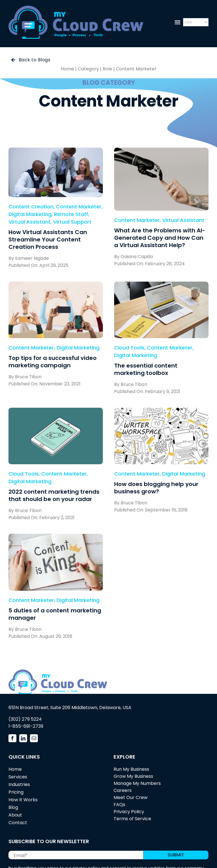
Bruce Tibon (28, 377)
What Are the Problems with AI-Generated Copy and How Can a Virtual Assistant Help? (160, 238)
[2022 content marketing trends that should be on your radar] (56, 412)
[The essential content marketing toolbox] (161, 285)
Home (67, 69)
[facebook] (12, 738)
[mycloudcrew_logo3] (76, 8)
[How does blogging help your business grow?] (161, 412)
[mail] (34, 738)
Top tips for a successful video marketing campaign (53, 362)
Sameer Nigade (32, 258)
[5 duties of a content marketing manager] (56, 538)
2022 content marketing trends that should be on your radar (54, 495)
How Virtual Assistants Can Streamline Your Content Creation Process (48, 239)
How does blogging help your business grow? (156, 488)
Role (107, 69)
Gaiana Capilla (137, 257)
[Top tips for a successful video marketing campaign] (56, 285)
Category (88, 69)
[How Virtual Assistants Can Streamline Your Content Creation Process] (56, 151)
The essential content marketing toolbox (146, 369)
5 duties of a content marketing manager (55, 614)
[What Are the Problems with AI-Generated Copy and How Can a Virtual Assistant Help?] (161, 151)
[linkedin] (23, 738)
